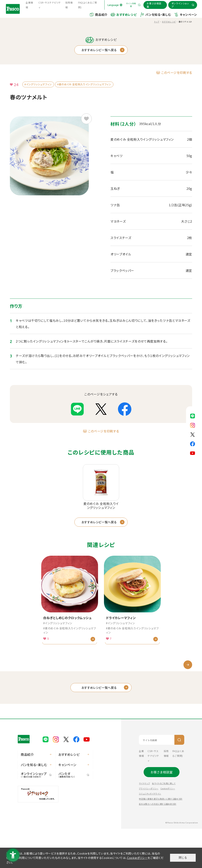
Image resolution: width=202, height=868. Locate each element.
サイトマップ (144, 823)
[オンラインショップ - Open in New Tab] (183, 5)
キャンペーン (188, 15)
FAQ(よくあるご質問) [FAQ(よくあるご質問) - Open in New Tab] (87, 5)
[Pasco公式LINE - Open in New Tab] (193, 415)
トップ (157, 22)
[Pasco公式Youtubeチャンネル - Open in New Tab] (193, 453)
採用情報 (69, 5)
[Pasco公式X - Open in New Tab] (193, 434)
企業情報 (29, 5)
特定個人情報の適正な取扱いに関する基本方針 (161, 838)
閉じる (183, 858)
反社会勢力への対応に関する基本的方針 (158, 843)
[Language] (115, 5)
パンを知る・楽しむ (158, 15)
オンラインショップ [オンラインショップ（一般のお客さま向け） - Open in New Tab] (35, 814)
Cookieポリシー (168, 828)
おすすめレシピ (126, 15)
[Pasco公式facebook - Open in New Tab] (193, 443)
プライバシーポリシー (149, 828)
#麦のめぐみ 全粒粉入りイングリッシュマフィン (84, 84)
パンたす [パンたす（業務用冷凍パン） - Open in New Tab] (72, 814)
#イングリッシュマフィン (38, 84)
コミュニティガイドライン (150, 833)
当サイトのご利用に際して (164, 823)
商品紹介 (101, 15)
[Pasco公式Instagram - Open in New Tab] (193, 425)
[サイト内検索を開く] (133, 5)
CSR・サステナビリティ (50, 5)
